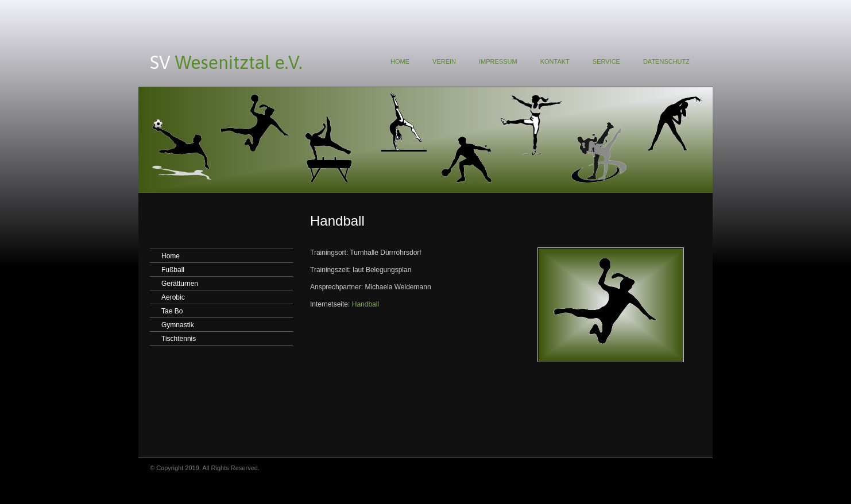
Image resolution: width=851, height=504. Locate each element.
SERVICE (606, 61)
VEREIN (444, 61)
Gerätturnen (180, 284)
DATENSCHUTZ (666, 61)
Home (171, 256)
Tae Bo (172, 311)
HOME (400, 61)
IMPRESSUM (498, 61)
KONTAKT (555, 61)
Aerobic (173, 297)
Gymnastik (178, 325)
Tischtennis (179, 339)
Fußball (173, 270)
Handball (365, 304)
